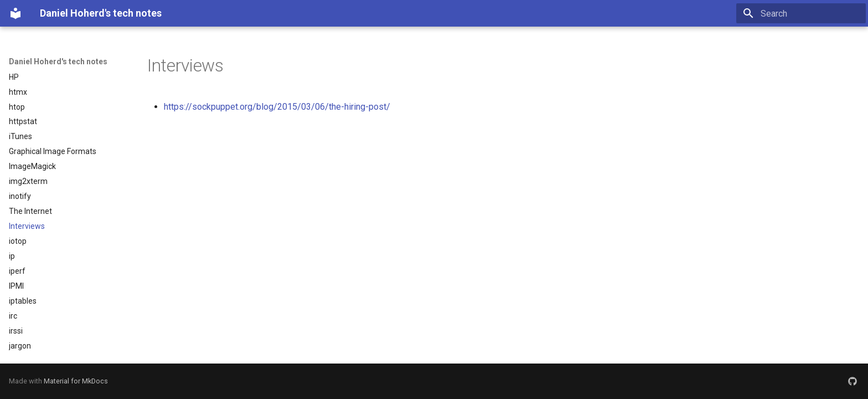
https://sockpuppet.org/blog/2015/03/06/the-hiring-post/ (277, 107)
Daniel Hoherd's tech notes (58, 62)
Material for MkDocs (76, 381)
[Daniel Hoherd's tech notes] (15, 13)
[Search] (801, 13)
